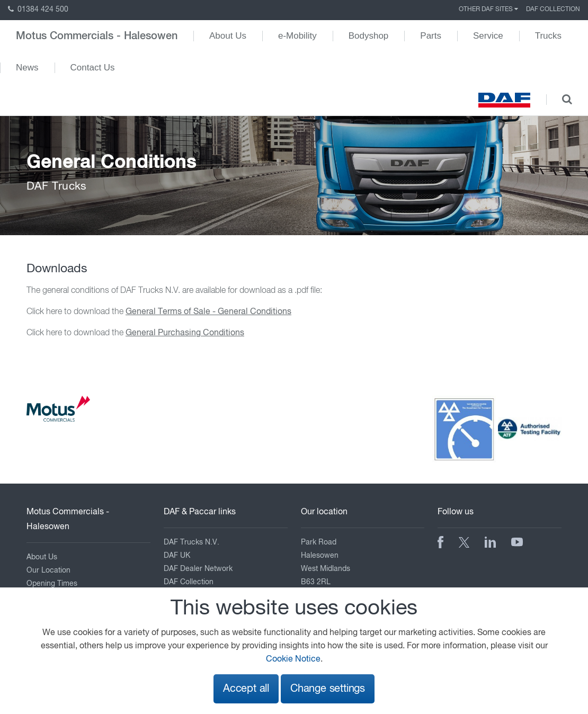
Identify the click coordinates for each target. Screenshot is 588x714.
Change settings (328, 689)
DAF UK (177, 556)
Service (488, 36)
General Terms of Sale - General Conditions (208, 312)
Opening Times (52, 584)
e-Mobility (297, 36)
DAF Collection (553, 10)
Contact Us (93, 68)
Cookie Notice (293, 659)
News (27, 68)
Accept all (246, 689)
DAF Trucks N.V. (191, 542)
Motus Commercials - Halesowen (97, 36)
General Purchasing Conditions (185, 333)
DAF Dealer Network (198, 569)
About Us (228, 36)
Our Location (48, 570)
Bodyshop (369, 36)
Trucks (548, 36)
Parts (431, 36)
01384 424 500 (38, 10)
